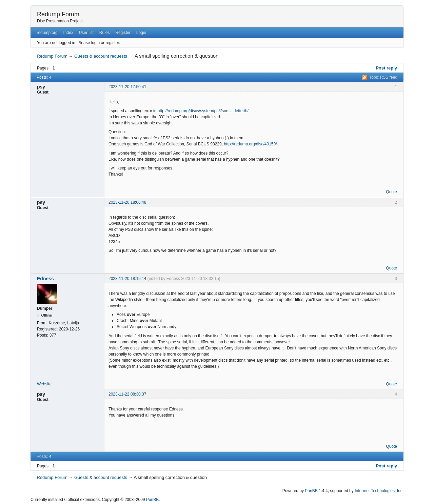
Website (44, 384)
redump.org (47, 33)
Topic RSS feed (383, 77)
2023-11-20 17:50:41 (127, 87)
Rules (105, 33)
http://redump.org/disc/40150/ (250, 144)
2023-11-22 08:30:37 (127, 394)
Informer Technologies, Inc (379, 491)
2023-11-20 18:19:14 (127, 279)
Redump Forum (58, 14)
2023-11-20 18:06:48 (127, 202)
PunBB (311, 491)
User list (86, 33)
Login (141, 33)
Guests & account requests (101, 56)
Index (68, 33)
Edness (45, 279)
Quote (391, 192)
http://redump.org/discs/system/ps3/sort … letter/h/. (204, 111)
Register (123, 33)
